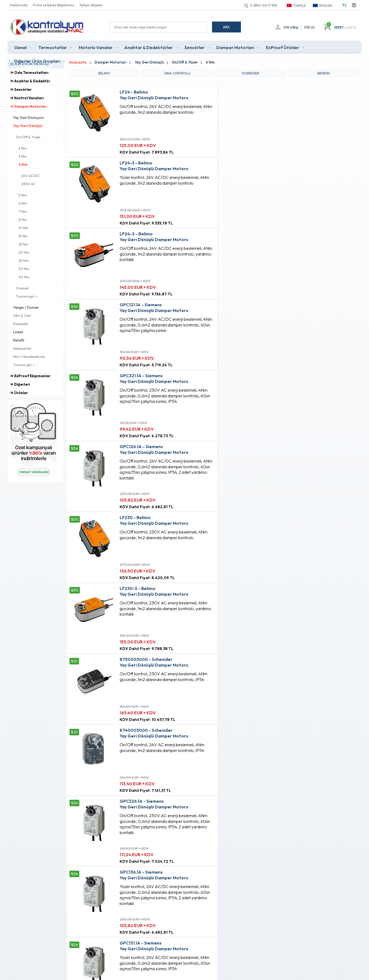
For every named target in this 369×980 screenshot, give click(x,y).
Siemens (323, 73)
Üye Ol (310, 28)
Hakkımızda (19, 5)
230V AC (28, 184)
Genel (20, 47)
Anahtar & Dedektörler (149, 47)
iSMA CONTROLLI (177, 73)
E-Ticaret (169, 973)
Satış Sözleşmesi (112, 881)
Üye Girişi (291, 28)
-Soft (156, 973)
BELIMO (104, 73)
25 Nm (24, 260)
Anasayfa (166, 862)
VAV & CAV (22, 316)
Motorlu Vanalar (96, 47)
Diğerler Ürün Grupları (37, 61)
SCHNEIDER (250, 73)
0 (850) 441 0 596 (263, 5)
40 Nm (24, 277)
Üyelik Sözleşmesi (113, 871)
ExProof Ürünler (283, 47)
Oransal (22, 288)
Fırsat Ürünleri (169, 871)
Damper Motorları (235, 47)
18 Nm (23, 244)
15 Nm (23, 236)
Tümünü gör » (27, 296)
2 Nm (23, 148)
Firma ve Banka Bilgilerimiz (54, 5)
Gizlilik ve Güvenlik (114, 899)
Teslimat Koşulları (113, 862)
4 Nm (23, 164)
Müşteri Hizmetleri (173, 881)
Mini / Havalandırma (29, 356)
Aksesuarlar (22, 348)
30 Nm (24, 269)
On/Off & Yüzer (28, 137)
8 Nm (23, 220)
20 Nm (24, 252)
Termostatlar (53, 47)
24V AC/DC (31, 176)
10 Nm (23, 228)
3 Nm (23, 156)
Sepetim (165, 890)
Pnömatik (20, 324)
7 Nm (23, 211)
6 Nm (23, 203)
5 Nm (23, 195)
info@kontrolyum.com (39, 895)
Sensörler (195, 47)
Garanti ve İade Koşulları (119, 890)
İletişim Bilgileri (91, 5)
